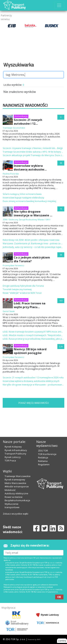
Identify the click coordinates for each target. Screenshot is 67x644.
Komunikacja (21, 116)
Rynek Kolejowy (13, 447)
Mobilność (10, 490)
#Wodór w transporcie (17, 486)
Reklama (43, 461)
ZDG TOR (43, 451)
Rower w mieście (14, 497)
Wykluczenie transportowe (12, 506)
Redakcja (43, 457)
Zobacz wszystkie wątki (16, 514)
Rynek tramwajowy (15, 480)
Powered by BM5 (34, 639)
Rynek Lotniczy (13, 457)
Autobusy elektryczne (16, 493)
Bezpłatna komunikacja (17, 500)
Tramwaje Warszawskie (18, 476)
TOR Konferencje (47, 454)
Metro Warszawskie (15, 483)
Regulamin (44, 464)
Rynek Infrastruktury (16, 450)
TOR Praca (10, 461)
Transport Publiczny (15, 454)
